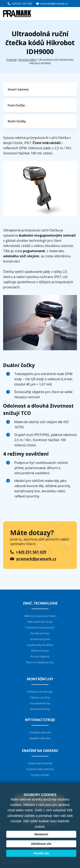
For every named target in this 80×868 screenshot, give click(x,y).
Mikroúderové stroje (40, 622)
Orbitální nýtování (40, 732)
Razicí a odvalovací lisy (40, 662)
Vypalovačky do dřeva (40, 645)
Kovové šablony (40, 656)
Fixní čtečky (16, 105)
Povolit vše (41, 853)
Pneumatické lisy (40, 703)
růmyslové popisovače (41, 627)
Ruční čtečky (17, 121)
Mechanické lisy (40, 709)
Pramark (12, 60)
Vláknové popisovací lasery (40, 616)
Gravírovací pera (40, 639)
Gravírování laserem (40, 763)
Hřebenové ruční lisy (40, 692)
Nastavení (41, 834)
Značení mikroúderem (40, 769)
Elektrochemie (40, 651)
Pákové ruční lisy (40, 697)
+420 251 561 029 (22, 4)
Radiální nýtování (40, 738)
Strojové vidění (27, 60)
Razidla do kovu (40, 633)
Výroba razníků (40, 775)
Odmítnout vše (41, 844)
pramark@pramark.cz (54, 4)
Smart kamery (18, 89)
